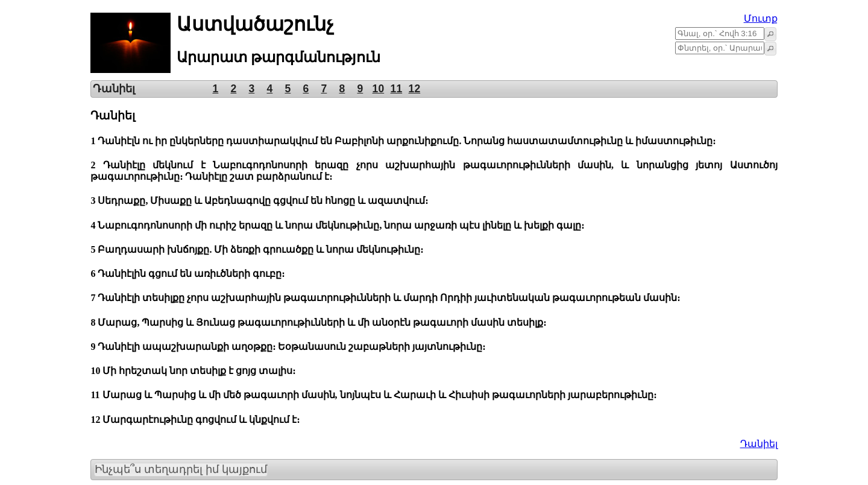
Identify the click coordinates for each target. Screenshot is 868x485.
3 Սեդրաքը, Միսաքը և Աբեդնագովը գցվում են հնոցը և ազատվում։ (259, 201)
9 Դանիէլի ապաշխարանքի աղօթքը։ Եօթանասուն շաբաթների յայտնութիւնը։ (288, 347)
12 (415, 89)
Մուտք (761, 18)
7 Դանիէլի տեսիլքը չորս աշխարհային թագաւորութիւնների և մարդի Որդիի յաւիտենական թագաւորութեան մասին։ (385, 298)
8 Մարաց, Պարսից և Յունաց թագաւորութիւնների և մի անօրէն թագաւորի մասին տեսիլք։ (318, 322)
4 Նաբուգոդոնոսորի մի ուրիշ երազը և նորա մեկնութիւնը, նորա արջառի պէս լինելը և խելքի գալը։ (337, 225)
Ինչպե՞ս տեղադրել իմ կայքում (181, 469)
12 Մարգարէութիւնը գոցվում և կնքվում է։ (195, 420)
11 (397, 89)
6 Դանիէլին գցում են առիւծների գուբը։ (187, 274)
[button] (770, 34)
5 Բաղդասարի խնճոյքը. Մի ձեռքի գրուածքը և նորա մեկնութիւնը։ (257, 249)
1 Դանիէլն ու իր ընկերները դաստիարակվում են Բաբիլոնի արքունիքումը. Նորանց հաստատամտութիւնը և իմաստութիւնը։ (403, 141)
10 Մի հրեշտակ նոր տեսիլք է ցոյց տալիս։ (193, 371)
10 (379, 89)
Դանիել (759, 444)
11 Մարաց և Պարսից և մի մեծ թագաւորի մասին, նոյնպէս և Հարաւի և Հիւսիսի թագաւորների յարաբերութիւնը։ (373, 395)
